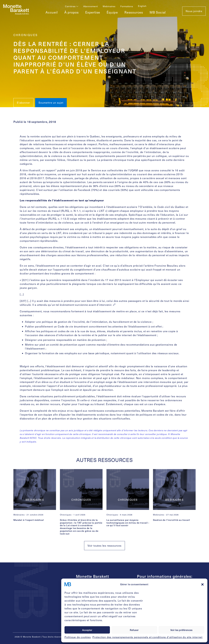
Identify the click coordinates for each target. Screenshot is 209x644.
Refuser (134, 630)
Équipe (112, 12)
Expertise (93, 12)
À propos (72, 12)
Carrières (72, 6)
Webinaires (109, 6)
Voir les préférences (181, 630)
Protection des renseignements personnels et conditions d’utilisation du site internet (147, 637)
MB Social (158, 12)
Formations (127, 6)
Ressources (134, 12)
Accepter (87, 630)
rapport (51, 170)
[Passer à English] (142, 6)
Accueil (52, 12)
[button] (202, 584)
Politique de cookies (78, 637)
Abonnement (91, 6)
